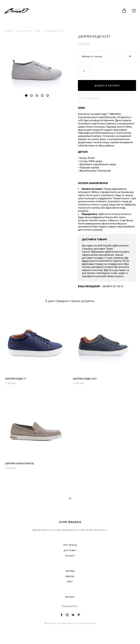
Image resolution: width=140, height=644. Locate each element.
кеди (38, 31)
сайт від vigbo (70, 635)
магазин (8, 31)
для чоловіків (24, 31)
